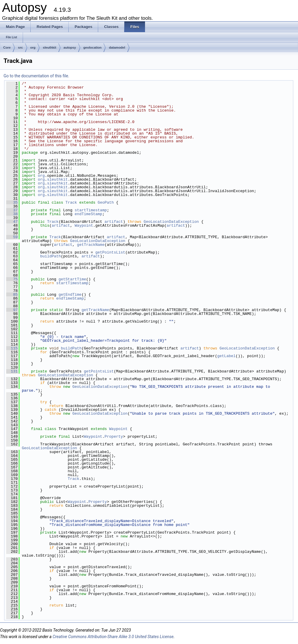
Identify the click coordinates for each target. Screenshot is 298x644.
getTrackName (91, 245)
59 (12, 237)
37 (12, 210)
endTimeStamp (88, 214)
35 (12, 202)
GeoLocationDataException (171, 222)
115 (12, 348)
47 (12, 222)
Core (7, 48)
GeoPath (106, 202)
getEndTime (70, 295)
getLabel (226, 356)
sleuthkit (49, 48)
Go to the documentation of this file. (36, 76)
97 (12, 310)
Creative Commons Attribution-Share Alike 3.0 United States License (113, 637)
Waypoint (84, 225)
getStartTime (73, 279)
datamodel (117, 48)
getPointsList (110, 252)
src (20, 48)
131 (12, 371)
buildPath (50, 256)
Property (114, 437)
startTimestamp (91, 210)
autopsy (70, 48)
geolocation (93, 48)
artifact (114, 222)
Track (71, 202)
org (33, 48)
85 (12, 295)
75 (12, 279)
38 (12, 214)
